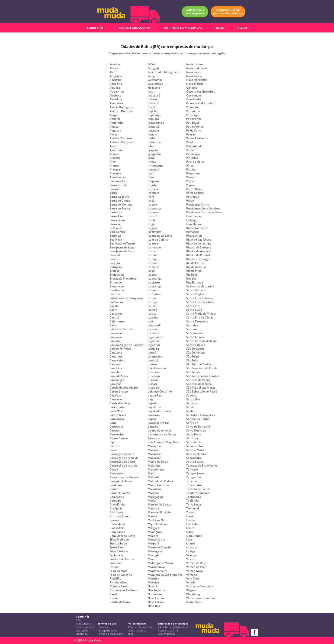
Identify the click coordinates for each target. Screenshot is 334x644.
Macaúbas (155, 454)
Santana (192, 329)
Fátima (114, 567)
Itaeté (152, 220)
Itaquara (154, 290)
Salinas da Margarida (200, 287)
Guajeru (153, 76)
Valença (191, 555)
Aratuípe (115, 174)
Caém (113, 310)
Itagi (151, 224)
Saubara (192, 403)
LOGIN (242, 28)
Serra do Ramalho (198, 427)
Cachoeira (116, 302)
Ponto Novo (194, 189)
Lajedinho (154, 407)
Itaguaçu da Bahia (160, 236)
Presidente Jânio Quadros (203, 209)
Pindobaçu (193, 154)
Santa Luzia (194, 310)
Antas (113, 135)
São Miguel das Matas (201, 388)
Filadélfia (115, 579)
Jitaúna (153, 364)
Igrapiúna (154, 154)
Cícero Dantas (119, 438)
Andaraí (115, 119)
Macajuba (154, 446)
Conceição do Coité (122, 462)
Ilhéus (152, 162)
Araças (114, 154)
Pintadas (192, 158)
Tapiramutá (194, 485)
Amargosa (116, 103)
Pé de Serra (194, 131)
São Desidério (195, 349)
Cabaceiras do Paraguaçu (126, 298)
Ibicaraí (153, 99)
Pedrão (191, 135)
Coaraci (114, 446)
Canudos (115, 384)
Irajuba (153, 185)
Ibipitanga (154, 115)
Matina (153, 516)
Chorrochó (117, 435)
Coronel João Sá (120, 493)
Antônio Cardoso (121, 138)
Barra (113, 193)
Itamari (153, 251)
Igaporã (153, 150)
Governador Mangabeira (164, 72)
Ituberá (153, 318)
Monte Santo (156, 540)
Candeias (116, 368)
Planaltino (193, 174)
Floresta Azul (118, 586)
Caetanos (116, 314)
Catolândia (117, 419)
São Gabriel (194, 372)
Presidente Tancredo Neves (204, 212)
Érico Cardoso (119, 551)
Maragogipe (156, 497)
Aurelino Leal (118, 177)
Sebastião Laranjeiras (201, 415)
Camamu (116, 341)
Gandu (114, 594)
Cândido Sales (119, 376)
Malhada (154, 477)
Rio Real (192, 275)
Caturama (116, 427)
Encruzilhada (118, 544)
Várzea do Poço (196, 567)
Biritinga (115, 236)
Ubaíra (191, 520)
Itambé (153, 255)
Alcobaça (115, 96)
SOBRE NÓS (95, 28)
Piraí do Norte (195, 162)
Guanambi (155, 80)
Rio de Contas (195, 263)
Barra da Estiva (119, 197)
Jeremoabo (155, 357)
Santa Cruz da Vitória (200, 302)
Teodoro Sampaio (198, 493)
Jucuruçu (154, 376)
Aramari (115, 166)
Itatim (152, 298)
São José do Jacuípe (199, 384)
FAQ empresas (166, 634)
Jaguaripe (154, 345)
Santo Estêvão (196, 345)
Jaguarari (154, 341)
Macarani (154, 450)
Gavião (114, 598)
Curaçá (114, 520)
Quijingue (193, 220)
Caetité (114, 318)
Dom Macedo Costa (122, 536)
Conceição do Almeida (124, 458)
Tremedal (193, 509)
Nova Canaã (156, 598)
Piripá (190, 166)
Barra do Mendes (121, 205)
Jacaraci (153, 329)
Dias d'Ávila (117, 528)
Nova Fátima (156, 602)
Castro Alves (118, 415)
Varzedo (192, 575)
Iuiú (150, 322)
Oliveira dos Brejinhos (201, 92)
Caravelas (116, 399)
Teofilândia (194, 497)
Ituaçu (152, 314)
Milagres (153, 528)
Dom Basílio (117, 532)
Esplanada (116, 555)
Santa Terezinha (197, 322)
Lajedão (153, 403)
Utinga (191, 551)
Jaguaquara (156, 337)
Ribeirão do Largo (198, 259)
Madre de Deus (158, 462)
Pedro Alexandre (197, 138)
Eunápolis (116, 563)
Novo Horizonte (197, 80)
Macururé (154, 458)
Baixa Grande (119, 185)
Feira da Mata (119, 571)
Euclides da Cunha (122, 559)
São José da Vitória (198, 380)
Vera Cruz (193, 579)
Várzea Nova (194, 571)
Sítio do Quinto (196, 454)
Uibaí (190, 532)
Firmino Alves (118, 583)
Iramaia (153, 189)
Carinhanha (117, 407)
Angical (114, 127)
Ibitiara (153, 135)
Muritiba (153, 579)
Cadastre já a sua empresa (195, 11)
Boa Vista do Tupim (122, 244)
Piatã (190, 142)
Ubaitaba (192, 524)
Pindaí (190, 150)
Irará (151, 197)
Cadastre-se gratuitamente (174, 627)
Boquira (115, 263)
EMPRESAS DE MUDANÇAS (183, 28)
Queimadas (194, 216)
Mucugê (153, 555)
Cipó (112, 442)
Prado (190, 201)
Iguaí (151, 158)
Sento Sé (192, 423)
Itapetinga (155, 279)
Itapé (151, 271)
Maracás (153, 493)
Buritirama (117, 290)
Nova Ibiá (154, 606)
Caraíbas (115, 396)
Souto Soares (195, 462)
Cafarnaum (117, 322)
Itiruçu (152, 302)
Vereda (191, 583)
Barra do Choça (120, 201)
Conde (114, 470)
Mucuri (153, 559)
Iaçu (151, 92)
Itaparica (154, 267)
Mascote (153, 509)
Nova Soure (194, 72)
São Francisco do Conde (202, 368)
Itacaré (153, 216)
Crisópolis (116, 509)
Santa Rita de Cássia (200, 318)
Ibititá (152, 138)
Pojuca (191, 185)
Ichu (151, 146)
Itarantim (154, 294)
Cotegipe (115, 501)
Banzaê (114, 189)
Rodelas (191, 279)
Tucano (191, 512)
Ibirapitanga (156, 123)
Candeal (115, 364)
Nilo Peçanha (156, 590)
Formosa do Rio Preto (124, 590)
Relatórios (82, 634)
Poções (191, 181)
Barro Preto (117, 220)
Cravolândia (117, 505)
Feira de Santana (121, 575)
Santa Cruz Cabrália (199, 298)
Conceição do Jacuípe (124, 466)
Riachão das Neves (199, 240)
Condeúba (116, 473)
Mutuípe (153, 583)
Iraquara (154, 193)
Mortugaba (155, 551)
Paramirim (193, 111)
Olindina (192, 88)
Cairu (113, 325)
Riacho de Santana (199, 248)
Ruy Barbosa (195, 283)
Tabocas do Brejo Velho (202, 466)
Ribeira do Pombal (198, 255)
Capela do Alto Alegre (124, 388)
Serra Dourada (196, 431)
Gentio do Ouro (120, 602)
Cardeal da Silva (120, 403)
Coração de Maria (121, 481)
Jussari (152, 384)
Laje (151, 399)
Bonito (114, 259)
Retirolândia (194, 236)
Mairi (151, 473)
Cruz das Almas (120, 516)
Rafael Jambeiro (197, 228)
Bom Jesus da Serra (122, 251)
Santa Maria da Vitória (201, 314)
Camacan (116, 333)
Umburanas (194, 536)
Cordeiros (116, 485)
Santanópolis (195, 333)
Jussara (153, 380)
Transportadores (107, 631)
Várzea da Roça (196, 563)
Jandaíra (153, 349)
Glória (152, 64)
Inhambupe (156, 166)
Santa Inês (193, 306)
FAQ (79, 620)
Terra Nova (194, 505)
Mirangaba (155, 532)
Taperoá (192, 481)
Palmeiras (193, 107)
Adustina (116, 80)
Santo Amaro (195, 337)
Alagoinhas (117, 92)
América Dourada (121, 111)
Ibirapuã (153, 127)
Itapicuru (154, 283)
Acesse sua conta (168, 631)
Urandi (191, 544)
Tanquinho (194, 477)
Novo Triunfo (195, 84)
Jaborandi (154, 325)
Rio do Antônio (196, 267)
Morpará (153, 544)
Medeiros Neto (157, 520)
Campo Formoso (120, 349)
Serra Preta (194, 435)
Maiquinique (156, 470)
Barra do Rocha (120, 209)
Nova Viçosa (194, 76)
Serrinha (192, 438)
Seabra (191, 411)
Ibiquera (153, 119)
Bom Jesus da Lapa (122, 248)
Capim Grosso (119, 392)
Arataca (115, 170)
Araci (113, 162)
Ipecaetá (154, 170)
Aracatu (115, 158)
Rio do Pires (194, 271)
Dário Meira (117, 524)
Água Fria (116, 84)
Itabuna (153, 212)
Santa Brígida (195, 294)
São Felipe (193, 357)
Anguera (115, 131)
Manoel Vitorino (158, 485)
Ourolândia (194, 99)
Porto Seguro (195, 193)
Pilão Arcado (194, 146)
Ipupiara (153, 181)
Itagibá (152, 228)
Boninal (115, 255)
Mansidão (154, 489)
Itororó (152, 310)
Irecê (151, 201)
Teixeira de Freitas (198, 489)
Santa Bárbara (196, 290)
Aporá (113, 146)
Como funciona (85, 627)
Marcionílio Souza (159, 505)
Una (189, 540)
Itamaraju (154, 248)
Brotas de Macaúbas (123, 279)
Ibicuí (151, 107)
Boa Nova (116, 240)
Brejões (114, 271)
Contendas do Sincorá (124, 477)
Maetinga (154, 466)
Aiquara (115, 88)
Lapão (152, 419)
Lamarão (154, 415)
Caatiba (115, 294)
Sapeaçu (192, 396)
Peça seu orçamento (140, 627)
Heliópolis (154, 88)
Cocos (113, 450)
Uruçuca (192, 547)
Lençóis (153, 427)
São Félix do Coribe (199, 364)
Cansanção (117, 380)
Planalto (192, 177)
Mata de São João (159, 512)
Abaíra (114, 68)
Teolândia (193, 501)
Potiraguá (193, 197)
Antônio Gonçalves (122, 142)
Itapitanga (155, 287)
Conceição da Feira (122, 454)
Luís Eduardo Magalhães (164, 442)
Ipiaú (151, 174)
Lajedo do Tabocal (160, 411)
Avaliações (82, 631)
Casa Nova (116, 411)
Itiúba (152, 306)
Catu (113, 423)
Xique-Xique (194, 602)
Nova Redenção (197, 68)
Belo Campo (117, 232)
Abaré (113, 72)
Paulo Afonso (195, 127)
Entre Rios (116, 547)
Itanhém (154, 263)
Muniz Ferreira (157, 571)
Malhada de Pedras (160, 481)
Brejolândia (117, 275)
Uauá (190, 516)
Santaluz (192, 325)
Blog (131, 634)
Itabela (152, 205)
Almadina (116, 99)
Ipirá (151, 177)
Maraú (152, 501)
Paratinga (193, 115)
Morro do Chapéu (159, 547)
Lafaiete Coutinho (160, 392)
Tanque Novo (195, 473)
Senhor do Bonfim (198, 419)
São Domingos (196, 353)
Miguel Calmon (158, 524)
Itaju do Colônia (158, 240)
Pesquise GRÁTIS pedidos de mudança (228, 11)
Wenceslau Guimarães (201, 598)
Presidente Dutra (198, 205)
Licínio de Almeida (160, 431)
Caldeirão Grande (121, 329)
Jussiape (153, 388)
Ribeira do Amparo (198, 251)
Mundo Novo (156, 567)
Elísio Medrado (119, 540)
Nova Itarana (195, 64)
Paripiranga (194, 119)
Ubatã (190, 528)
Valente (191, 559)
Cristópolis (116, 512)
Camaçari (116, 337)
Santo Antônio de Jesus (202, 341)
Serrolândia (194, 442)
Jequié (152, 353)
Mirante (153, 536)
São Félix (192, 361)
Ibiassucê (154, 96)
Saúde (190, 407)
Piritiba (191, 170)
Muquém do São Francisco (165, 575)
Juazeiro (153, 372)
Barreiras (116, 212)
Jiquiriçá (153, 361)
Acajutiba (116, 76)
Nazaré (153, 586)
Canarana (116, 357)
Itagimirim (155, 232)
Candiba (115, 372)
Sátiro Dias (193, 399)
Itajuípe (153, 244)
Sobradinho (194, 458)
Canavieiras (117, 361)
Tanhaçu (192, 470)
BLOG (220, 28)
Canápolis (116, 353)
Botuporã (116, 267)
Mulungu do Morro (160, 563)
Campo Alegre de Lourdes (127, 345)
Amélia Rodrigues (121, 107)
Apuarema (116, 150)
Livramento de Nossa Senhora (162, 436)
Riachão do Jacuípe (199, 244)
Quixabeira (194, 224)
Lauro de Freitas (159, 423)
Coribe (114, 489)
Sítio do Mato (195, 450)
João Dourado (157, 368)
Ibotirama (154, 142)
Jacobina (153, 333)
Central (114, 431)
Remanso (193, 232)
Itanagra (154, 259)
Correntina (117, 497)
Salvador (115, 64)
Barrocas (115, 224)
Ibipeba (153, 111)
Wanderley (193, 594)
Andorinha (117, 123)
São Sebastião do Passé (202, 392)
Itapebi (152, 275)
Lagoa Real (155, 396)
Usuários (103, 627)
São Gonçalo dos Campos (203, 376)
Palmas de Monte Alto (201, 103)
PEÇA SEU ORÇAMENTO (134, 28)
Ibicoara (153, 103)
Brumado (116, 283)
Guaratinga (155, 84)
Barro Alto (116, 216)
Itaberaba (154, 209)
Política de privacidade (110, 634)
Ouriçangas (194, 96)
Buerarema (117, 287)
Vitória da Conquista (200, 586)
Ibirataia (153, 131)
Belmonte (116, 228)
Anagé (114, 115)
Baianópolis (117, 181)
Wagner (191, 590)
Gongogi (153, 68)
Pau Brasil (193, 123)
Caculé (114, 306)
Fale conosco (84, 624)
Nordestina (155, 594)
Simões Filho (194, 446)
